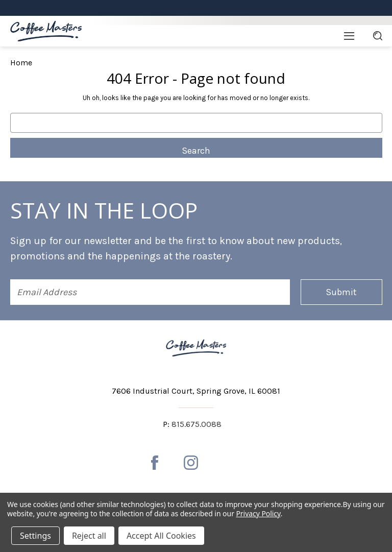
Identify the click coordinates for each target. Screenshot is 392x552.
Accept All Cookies (161, 536)
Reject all (89, 536)
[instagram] (191, 463)
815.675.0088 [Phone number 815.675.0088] (197, 424)
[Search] (378, 36)
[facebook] (155, 463)
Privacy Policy (258, 513)
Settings (35, 536)
